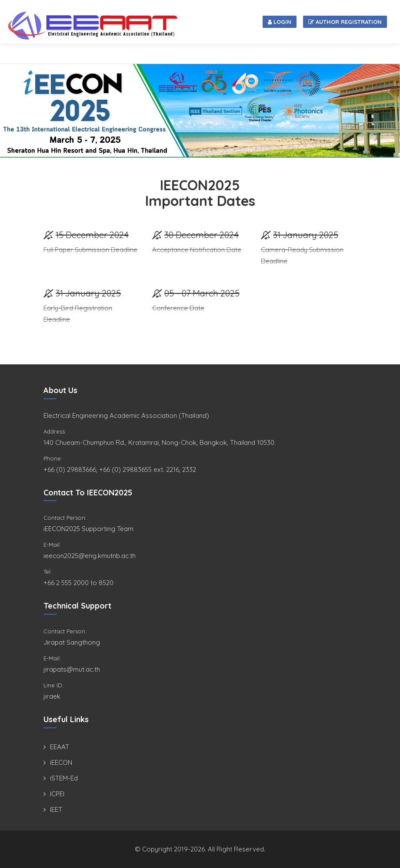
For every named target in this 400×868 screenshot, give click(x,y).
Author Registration (345, 22)
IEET (56, 809)
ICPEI (57, 794)
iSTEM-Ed (64, 778)
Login (280, 22)
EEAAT (60, 747)
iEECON (61, 762)
